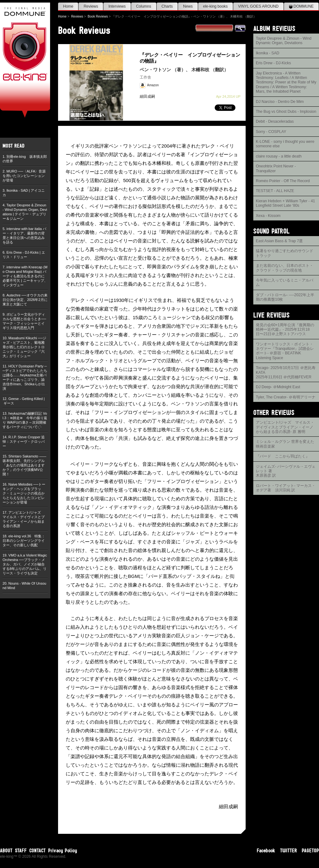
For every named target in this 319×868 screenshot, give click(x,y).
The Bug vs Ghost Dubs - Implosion (286, 111)
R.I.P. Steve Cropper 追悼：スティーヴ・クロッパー (24, 442)
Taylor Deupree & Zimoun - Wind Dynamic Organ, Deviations (284, 41)
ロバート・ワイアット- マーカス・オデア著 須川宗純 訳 (286, 488)
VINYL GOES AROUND (258, 6)
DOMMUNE (301, 6)
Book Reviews (98, 16)
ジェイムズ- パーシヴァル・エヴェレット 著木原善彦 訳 (286, 471)
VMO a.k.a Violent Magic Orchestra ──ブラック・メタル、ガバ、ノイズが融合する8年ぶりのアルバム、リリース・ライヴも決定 (25, 564)
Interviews (117, 6)
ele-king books (215, 6)
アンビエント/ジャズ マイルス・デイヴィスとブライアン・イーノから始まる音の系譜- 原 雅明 (285, 427)
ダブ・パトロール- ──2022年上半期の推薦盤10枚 (285, 297)
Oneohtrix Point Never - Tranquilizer (276, 168)
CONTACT (37, 850)
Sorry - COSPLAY (271, 132)
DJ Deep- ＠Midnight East (278, 387)
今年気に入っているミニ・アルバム (285, 282)
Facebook (266, 850)
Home (68, 6)
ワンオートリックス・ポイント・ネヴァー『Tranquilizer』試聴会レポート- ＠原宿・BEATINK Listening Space (285, 351)
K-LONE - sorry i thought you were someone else (285, 144)
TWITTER (289, 850)
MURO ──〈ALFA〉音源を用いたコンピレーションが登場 (24, 176)
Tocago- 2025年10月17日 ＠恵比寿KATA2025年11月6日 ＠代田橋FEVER (286, 372)
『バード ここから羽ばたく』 (283, 456)
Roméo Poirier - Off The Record (283, 181)
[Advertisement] (286, 597)
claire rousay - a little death (279, 156)
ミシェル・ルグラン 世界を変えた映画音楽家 (285, 444)
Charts (167, 6)
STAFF (21, 850)
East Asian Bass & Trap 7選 (279, 241)
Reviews (91, 6)
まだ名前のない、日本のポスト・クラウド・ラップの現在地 (285, 268)
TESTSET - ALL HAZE (275, 191)
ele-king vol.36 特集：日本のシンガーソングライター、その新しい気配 (24, 541)
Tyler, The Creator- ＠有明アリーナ (286, 397)
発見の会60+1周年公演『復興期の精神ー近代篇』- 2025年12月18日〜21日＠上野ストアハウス (285, 330)
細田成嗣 (147, 96)
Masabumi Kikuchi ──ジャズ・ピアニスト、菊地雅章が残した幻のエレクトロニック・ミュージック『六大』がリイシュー (24, 347)
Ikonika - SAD (267, 53)
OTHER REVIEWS (274, 412)
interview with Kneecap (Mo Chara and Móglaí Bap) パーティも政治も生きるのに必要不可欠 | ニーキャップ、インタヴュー (25, 276)
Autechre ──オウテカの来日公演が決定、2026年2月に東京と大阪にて (25, 300)
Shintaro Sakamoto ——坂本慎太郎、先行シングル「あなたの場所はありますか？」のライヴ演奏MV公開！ (24, 465)
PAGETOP (310, 850)
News (188, 6)
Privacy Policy (63, 850)
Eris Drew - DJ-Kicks (273, 63)
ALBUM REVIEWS (274, 28)
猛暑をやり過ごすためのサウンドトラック (285, 253)
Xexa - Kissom (268, 216)
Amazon (153, 85)
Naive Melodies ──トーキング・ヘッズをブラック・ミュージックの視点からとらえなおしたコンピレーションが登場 (24, 493)
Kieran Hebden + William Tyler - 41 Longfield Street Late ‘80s (286, 203)
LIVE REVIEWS (271, 315)
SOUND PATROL (271, 231)
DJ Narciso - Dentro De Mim (280, 102)
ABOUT (6, 850)
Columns (143, 6)
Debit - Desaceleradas (275, 121)
